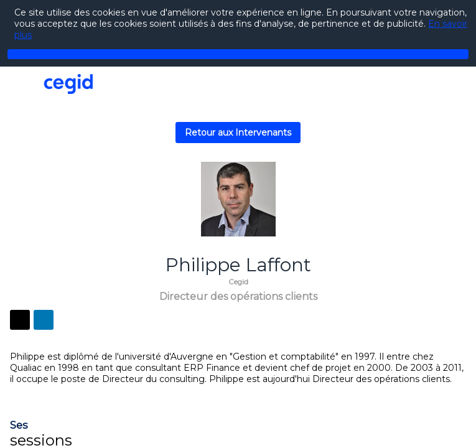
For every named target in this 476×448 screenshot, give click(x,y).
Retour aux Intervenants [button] (238, 133)
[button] (19, 85)
